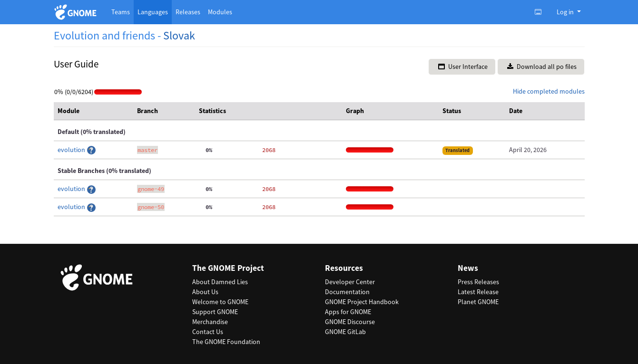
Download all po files (542, 67)
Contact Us (208, 332)
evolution (72, 150)
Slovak (179, 35)
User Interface (463, 67)
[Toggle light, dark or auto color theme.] (541, 12)
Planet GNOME (478, 302)
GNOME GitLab (345, 332)
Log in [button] (566, 12)
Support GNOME (215, 312)
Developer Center (350, 282)
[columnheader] (94, 111)
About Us (205, 292)
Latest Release (478, 292)
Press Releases (478, 282)
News (468, 268)
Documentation (347, 292)
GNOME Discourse (350, 322)
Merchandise (210, 322)
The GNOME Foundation (226, 342)
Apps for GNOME (348, 312)
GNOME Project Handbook (362, 302)
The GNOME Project (228, 268)
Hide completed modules (549, 91)
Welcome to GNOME (220, 302)
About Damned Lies (220, 282)
